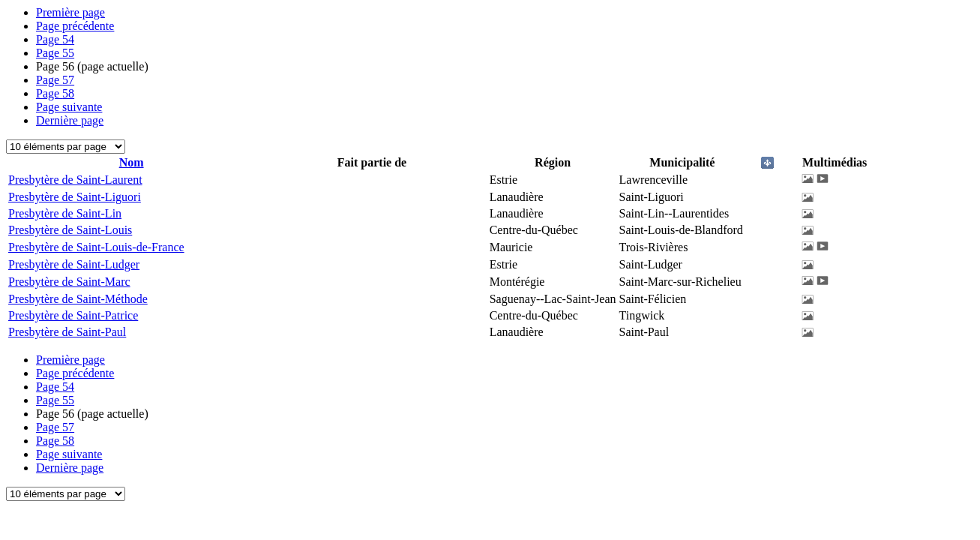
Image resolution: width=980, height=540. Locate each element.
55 (55, 53)
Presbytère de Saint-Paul (67, 332)
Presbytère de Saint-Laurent (75, 180)
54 (55, 39)
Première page (70, 12)
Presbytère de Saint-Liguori (75, 197)
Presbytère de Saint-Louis (70, 230)
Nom (132, 162)
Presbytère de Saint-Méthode (78, 299)
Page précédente (75, 26)
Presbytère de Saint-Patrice (73, 315)
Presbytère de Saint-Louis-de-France (96, 247)
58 (55, 93)
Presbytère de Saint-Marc (69, 282)
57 (55, 80)
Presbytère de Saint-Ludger (74, 264)
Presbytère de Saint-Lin (65, 213)
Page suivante (69, 107)
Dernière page (70, 120)
